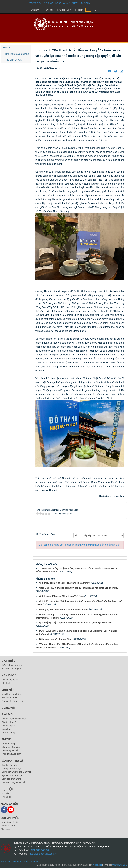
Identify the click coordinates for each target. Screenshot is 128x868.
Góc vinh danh (8, 826)
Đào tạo (7, 714)
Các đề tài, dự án (10, 680)
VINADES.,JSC (120, 865)
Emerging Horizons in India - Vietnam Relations (64, 609)
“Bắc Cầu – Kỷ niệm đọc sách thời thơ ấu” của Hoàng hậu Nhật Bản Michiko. (79, 588)
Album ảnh (6, 829)
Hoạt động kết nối (9, 822)
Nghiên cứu (10, 675)
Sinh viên (8, 690)
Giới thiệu (8, 661)
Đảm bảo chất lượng (11, 779)
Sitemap (17, 862)
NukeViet (97, 865)
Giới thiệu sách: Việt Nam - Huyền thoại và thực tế (65, 583)
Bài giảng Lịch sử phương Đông (56, 639)
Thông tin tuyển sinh (11, 754)
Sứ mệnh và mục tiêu (12, 665)
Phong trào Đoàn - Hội (12, 701)
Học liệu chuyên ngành (17, 54)
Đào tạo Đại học (9, 765)
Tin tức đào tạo (9, 732)
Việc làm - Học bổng (11, 694)
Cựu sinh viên (64, 10)
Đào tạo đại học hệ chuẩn (14, 719)
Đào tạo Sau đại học (11, 769)
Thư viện (48, 10)
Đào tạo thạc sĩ (9, 722)
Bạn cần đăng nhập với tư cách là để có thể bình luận (80, 545)
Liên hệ (79, 10)
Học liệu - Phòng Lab (12, 668)
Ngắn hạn (6, 729)
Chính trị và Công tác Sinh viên (17, 772)
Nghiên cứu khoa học (12, 775)
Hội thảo (6, 683)
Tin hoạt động (8, 744)
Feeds (26, 862)
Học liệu (7, 48)
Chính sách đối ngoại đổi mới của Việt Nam (61, 596)
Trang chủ (6, 862)
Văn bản (35, 10)
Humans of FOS (9, 698)
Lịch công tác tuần (10, 750)
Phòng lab (7, 797)
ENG (88, 10)
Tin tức (6, 739)
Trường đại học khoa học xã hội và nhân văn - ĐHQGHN (60, 3)
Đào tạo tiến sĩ (9, 726)
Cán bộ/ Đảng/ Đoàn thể (13, 782)
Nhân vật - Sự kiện (11, 747)
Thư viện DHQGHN (15, 60)
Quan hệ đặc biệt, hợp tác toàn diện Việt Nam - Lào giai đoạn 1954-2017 (76, 623)
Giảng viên (9, 708)
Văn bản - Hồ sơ (12, 761)
